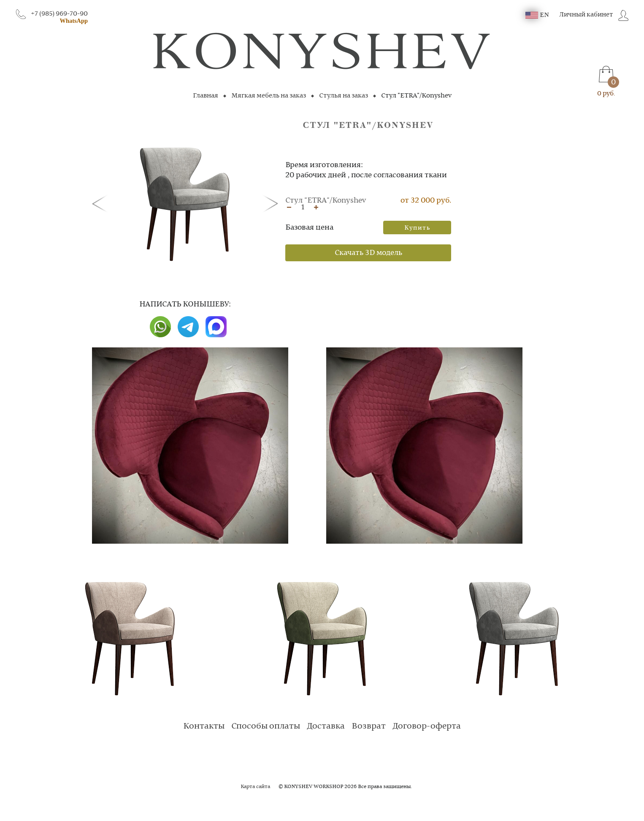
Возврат (369, 726)
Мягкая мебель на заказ (269, 96)
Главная (206, 96)
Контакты (204, 726)
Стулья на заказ (344, 96)
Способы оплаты (266, 726)
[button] (101, 203)
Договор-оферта (427, 726)
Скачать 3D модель (368, 253)
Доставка (326, 726)
